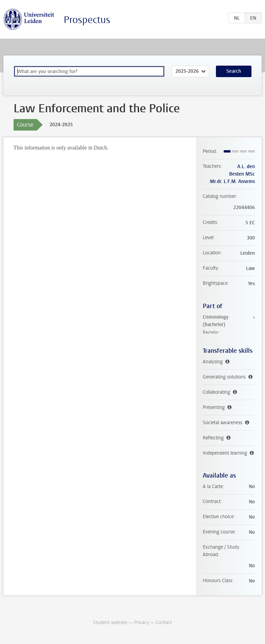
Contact (164, 623)
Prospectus (87, 20)
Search (234, 71)
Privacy (141, 623)
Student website (110, 623)
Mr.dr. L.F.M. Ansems (232, 181)
